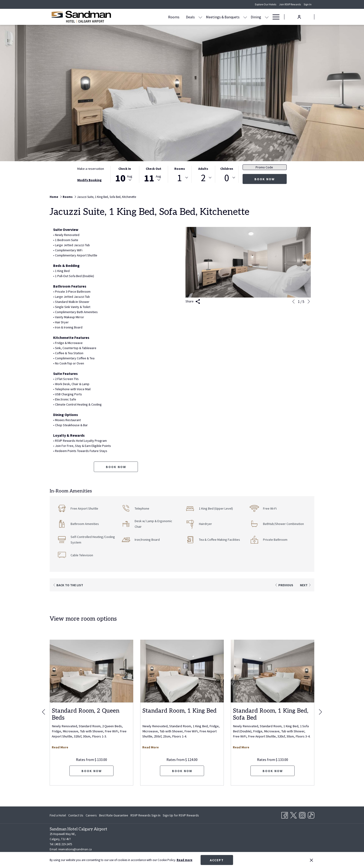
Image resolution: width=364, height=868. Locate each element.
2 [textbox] (203, 178)
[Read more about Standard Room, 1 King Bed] (182, 671)
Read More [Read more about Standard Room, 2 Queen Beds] (60, 747)
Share (193, 302)
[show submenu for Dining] (239, 17)
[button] (125, 174)
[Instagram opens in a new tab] (302, 815)
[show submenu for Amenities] (267, 17)
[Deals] (163, 17)
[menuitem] (58, 815)
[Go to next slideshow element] (309, 301)
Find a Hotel (58, 815)
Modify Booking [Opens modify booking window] (89, 180)
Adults (203, 169)
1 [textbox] (180, 178)
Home (54, 197)
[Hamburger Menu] (274, 17)
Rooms (180, 169)
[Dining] (229, 17)
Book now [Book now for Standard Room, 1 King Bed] (182, 771)
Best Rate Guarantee (114, 815)
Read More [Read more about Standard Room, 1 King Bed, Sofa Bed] (241, 747)
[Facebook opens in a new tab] (285, 815)
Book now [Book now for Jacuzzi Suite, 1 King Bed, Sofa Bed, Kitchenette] (116, 467)
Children (227, 169)
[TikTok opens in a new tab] (311, 815)
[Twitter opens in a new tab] (293, 815)
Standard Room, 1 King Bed (179, 711)
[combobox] (180, 178)
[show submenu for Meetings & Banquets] (218, 17)
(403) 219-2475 (63, 844)
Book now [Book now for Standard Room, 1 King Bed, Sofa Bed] (273, 771)
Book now (265, 179)
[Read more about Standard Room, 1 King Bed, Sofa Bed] (273, 671)
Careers (91, 815)
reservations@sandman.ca (75, 849)
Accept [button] (217, 860)
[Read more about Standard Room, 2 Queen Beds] (91, 671)
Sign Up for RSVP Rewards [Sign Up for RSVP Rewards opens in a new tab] (181, 816)
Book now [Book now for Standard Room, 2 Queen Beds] (92, 771)
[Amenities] (253, 17)
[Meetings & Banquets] (195, 17)
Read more (185, 860)
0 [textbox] (227, 178)
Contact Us (76, 815)
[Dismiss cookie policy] (311, 860)
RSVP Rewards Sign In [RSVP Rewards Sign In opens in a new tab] (145, 816)
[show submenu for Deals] (173, 17)
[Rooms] (146, 17)
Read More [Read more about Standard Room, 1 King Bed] (151, 747)
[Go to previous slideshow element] (293, 301)
